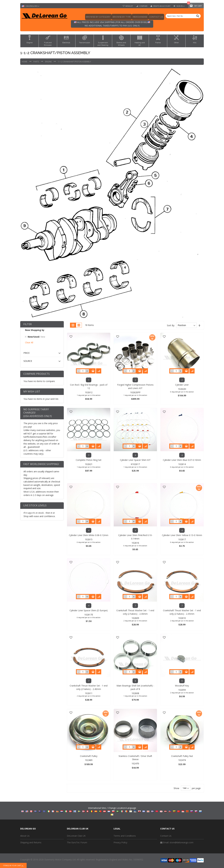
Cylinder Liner (182, 385)
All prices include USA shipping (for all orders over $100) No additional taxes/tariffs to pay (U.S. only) (112, 24)
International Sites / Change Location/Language (112, 811)
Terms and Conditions (125, 836)
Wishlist (129, 6)
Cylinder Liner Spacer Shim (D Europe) (89, 610)
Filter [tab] (28, 324)
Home (25, 62)
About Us (25, 836)
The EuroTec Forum (77, 842)
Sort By (171, 325)
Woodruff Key (182, 686)
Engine (49, 62)
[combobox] (183, 16)
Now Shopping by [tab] (35, 330)
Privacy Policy (120, 842)
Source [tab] (28, 361)
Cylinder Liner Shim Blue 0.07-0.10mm (182, 460)
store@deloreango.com (181, 842)
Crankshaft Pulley (89, 756)
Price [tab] (27, 353)
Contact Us (166, 836)
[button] (71, 337)
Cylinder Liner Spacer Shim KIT (135, 460)
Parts (36, 62)
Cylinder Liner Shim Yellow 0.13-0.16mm (182, 535)
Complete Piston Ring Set (89, 460)
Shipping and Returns (31, 842)
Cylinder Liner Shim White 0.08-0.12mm (89, 535)
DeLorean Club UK (76, 836)
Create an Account (162, 6)
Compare (143, 6)
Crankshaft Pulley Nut (182, 756)
